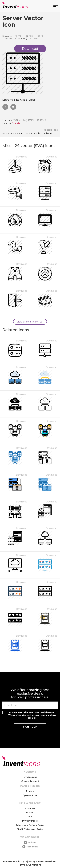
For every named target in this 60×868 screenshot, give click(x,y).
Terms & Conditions (30, 865)
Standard (17, 123)
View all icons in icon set (30, 322)
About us (30, 808)
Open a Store (30, 795)
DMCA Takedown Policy (30, 829)
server (29, 133)
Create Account (30, 781)
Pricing (30, 791)
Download (22, 157)
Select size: (7, 36)
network (48, 133)
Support (30, 812)
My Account (30, 777)
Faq (30, 817)
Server (6, 133)
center (38, 133)
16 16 (18, 36)
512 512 (34, 39)
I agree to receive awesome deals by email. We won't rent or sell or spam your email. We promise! (32, 715)
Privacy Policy (30, 821)
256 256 (21, 39)
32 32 (29, 36)
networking (17, 133)
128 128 (8, 39)
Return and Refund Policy (30, 825)
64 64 (41, 36)
